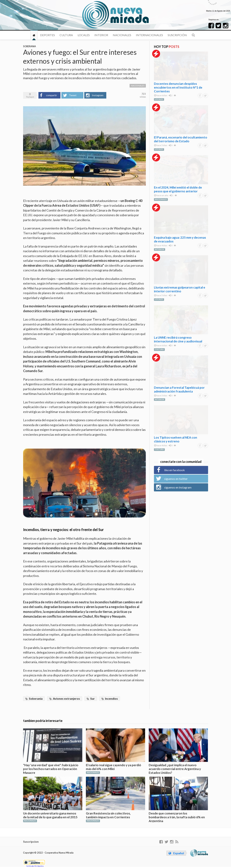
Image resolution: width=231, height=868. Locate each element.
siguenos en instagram (178, 487)
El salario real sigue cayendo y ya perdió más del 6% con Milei (114, 767)
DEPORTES (47, 35)
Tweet (73, 95)
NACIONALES (122, 35)
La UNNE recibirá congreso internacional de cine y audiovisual (178, 339)
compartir (51, 95)
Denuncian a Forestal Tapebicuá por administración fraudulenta (179, 389)
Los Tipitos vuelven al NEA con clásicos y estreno (176, 439)
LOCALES (84, 35)
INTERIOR (101, 35)
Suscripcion (31, 842)
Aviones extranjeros (65, 699)
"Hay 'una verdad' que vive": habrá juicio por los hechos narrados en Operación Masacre (51, 769)
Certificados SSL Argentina (35, 866)
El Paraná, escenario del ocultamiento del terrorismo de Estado (181, 139)
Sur (91, 699)
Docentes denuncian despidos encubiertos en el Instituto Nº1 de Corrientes (178, 87)
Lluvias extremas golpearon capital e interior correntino (180, 289)
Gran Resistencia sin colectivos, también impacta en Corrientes (108, 815)
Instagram (98, 95)
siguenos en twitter (176, 479)
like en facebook (175, 470)
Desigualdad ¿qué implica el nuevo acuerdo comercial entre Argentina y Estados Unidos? (175, 769)
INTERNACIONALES (149, 35)
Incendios (110, 699)
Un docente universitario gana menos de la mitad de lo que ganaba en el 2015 (50, 815)
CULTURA (66, 35)
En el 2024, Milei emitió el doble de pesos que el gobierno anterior (178, 189)
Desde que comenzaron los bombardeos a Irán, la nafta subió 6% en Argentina (177, 817)
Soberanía (34, 699)
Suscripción (177, 35)
